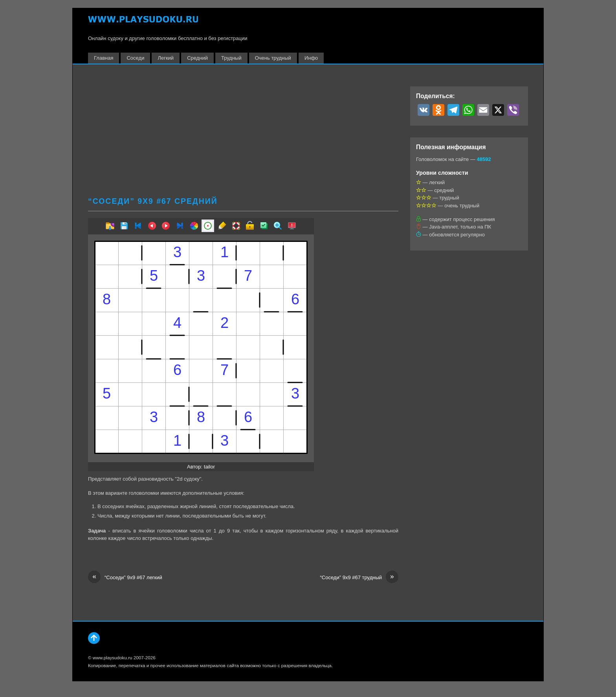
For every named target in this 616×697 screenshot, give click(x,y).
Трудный (231, 58)
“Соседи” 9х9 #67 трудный (359, 578)
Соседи (135, 58)
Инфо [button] (311, 58)
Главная (104, 58)
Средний (197, 58)
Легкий (166, 58)
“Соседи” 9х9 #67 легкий (125, 578)
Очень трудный (273, 58)
